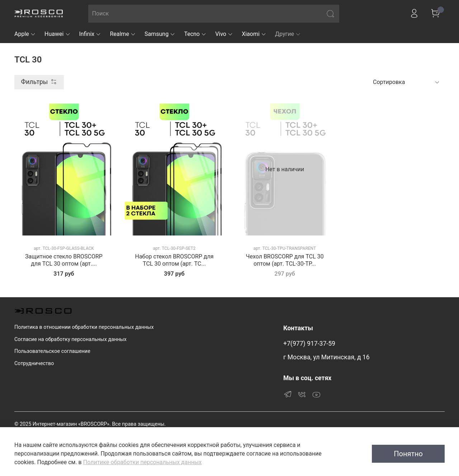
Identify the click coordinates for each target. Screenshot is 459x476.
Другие (288, 34)
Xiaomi (254, 34)
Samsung (160, 34)
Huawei (58, 34)
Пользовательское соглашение (52, 351)
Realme (123, 34)
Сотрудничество (34, 363)
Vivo (224, 34)
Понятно (408, 454)
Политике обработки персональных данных (142, 462)
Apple (25, 34)
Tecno (195, 34)
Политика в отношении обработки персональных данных (84, 327)
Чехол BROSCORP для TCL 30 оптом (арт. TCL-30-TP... (285, 260)
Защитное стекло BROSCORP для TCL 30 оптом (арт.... (64, 260)
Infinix (90, 34)
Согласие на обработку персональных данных (70, 339)
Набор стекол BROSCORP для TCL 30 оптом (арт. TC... (174, 260)
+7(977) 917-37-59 (309, 344)
